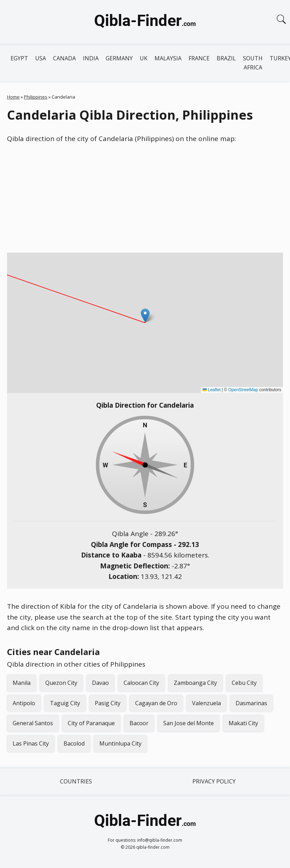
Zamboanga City (195, 683)
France (199, 58)
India (91, 58)
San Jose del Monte (189, 723)
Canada (64, 58)
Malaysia (168, 58)
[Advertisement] (145, 198)
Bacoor (139, 723)
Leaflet (212, 390)
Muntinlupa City (120, 743)
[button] (145, 316)
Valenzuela (206, 703)
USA (41, 58)
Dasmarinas (251, 703)
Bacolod (74, 743)
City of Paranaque (91, 723)
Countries (76, 781)
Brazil (226, 58)
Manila (22, 683)
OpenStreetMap (243, 390)
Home (13, 97)
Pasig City (108, 703)
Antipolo (24, 703)
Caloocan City (141, 683)
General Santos (33, 723)
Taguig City (65, 703)
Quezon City (61, 683)
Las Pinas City (31, 743)
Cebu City (244, 683)
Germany (119, 58)
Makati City (243, 723)
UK (144, 58)
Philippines (36, 97)
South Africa (253, 63)
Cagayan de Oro (156, 703)
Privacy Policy (214, 781)
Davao (100, 683)
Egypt (19, 58)
